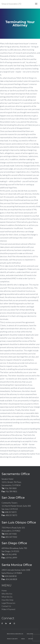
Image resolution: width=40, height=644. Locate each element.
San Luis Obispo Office (19, 522)
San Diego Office (14, 543)
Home (4, 591)
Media (23, 639)
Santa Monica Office (17, 565)
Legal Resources (8, 603)
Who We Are (7, 594)
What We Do (7, 597)
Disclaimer (30, 634)
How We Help (7, 600)
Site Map (31, 639)
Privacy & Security (12, 639)
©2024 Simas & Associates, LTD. (15, 634)
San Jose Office (13, 498)
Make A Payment (8, 609)
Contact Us (6, 606)
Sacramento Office (16, 474)
